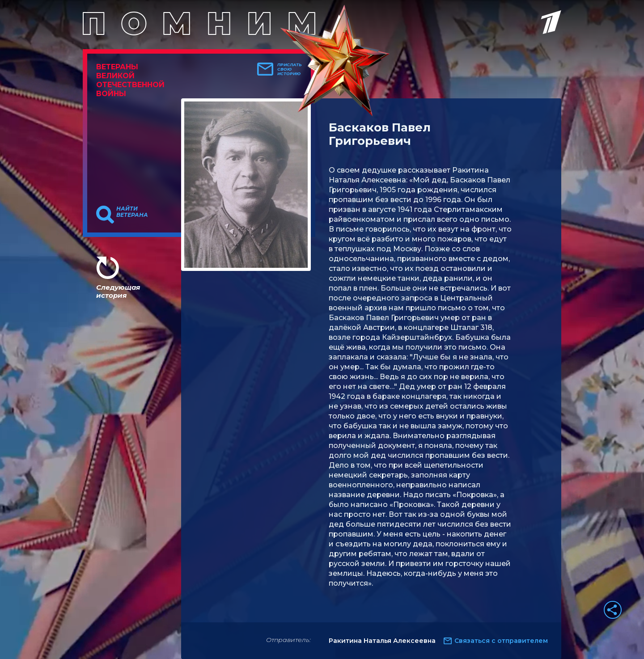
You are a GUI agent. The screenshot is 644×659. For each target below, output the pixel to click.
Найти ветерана (132, 212)
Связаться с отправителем (501, 641)
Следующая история (118, 291)
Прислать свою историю (290, 69)
